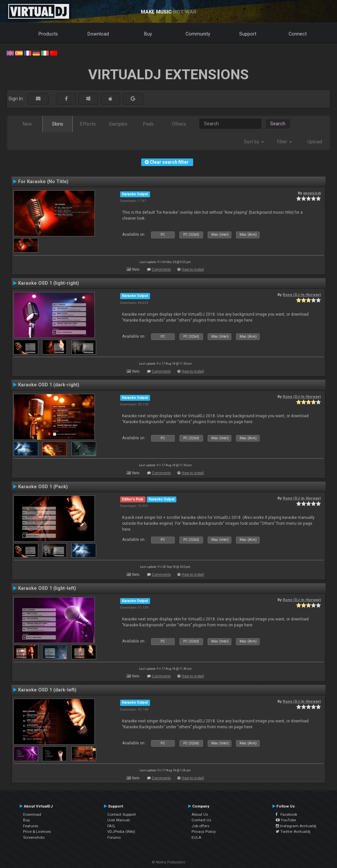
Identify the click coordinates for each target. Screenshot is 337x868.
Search (278, 124)
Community (198, 34)
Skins (58, 124)
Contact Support (122, 814)
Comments (161, 269)
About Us (200, 814)
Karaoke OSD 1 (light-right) (49, 283)
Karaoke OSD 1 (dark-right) (49, 385)
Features (31, 826)
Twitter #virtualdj (293, 832)
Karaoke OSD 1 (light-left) (47, 588)
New (27, 124)
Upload (315, 142)
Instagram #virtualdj (296, 826)
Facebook (286, 814)
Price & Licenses (37, 832)
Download (98, 34)
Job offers (200, 826)
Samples (118, 124)
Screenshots (34, 837)
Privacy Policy (204, 832)
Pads (148, 124)
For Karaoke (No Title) (43, 181)
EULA (196, 837)
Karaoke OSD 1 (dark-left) (47, 690)
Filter (285, 142)
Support (248, 34)
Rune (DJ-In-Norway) (302, 295)
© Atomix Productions (169, 862)
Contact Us (201, 820)
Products (48, 34)
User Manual (118, 820)
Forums (114, 837)
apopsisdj (312, 193)
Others (179, 124)
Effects (88, 124)
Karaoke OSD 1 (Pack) (43, 487)
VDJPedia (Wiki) (121, 832)
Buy (148, 34)
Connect (298, 34)
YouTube (286, 820)
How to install (193, 269)
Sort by (254, 142)
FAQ (111, 826)
